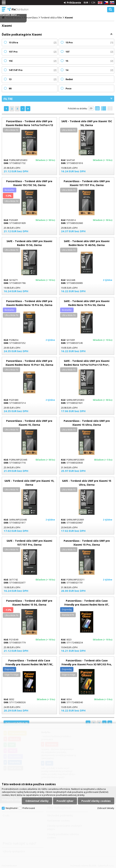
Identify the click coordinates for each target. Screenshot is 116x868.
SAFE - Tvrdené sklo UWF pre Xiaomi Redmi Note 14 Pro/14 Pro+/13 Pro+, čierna (87, 365)
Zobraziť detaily (106, 808)
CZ (105, 3)
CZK (93, 2)
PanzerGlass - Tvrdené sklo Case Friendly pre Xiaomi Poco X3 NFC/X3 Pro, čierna (87, 664)
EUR (86, 2)
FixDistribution (18, 9)
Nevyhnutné (12, 808)
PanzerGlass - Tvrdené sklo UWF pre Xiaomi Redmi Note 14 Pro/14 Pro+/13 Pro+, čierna (29, 125)
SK (111, 3)
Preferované (29, 808)
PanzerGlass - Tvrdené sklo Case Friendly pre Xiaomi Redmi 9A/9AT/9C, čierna (29, 664)
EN (100, 3)
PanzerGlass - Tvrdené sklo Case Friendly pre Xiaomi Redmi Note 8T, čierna (87, 605)
